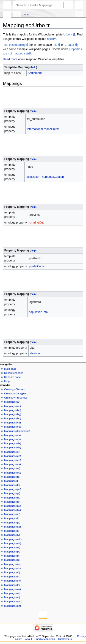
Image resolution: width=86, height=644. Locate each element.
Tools (79, 15)
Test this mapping (14, 45)
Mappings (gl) (12, 493)
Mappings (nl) (12, 547)
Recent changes (14, 373)
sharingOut (36, 223)
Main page (10, 369)
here (50, 39)
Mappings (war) (13, 601)
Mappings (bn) (12, 418)
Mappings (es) (12, 464)
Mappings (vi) (12, 597)
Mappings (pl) (12, 552)
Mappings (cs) (12, 435)
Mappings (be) (12, 410)
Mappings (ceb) (13, 427)
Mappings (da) (12, 443)
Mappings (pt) (12, 556)
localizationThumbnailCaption (45, 177)
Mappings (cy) (12, 439)
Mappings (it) (12, 518)
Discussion (17, 15)
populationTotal (38, 312)
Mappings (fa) (12, 477)
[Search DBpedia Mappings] (39, 5)
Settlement (35, 73)
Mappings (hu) (12, 506)
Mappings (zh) (12, 606)
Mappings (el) (12, 452)
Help (7, 381)
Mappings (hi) (12, 498)
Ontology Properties (16, 398)
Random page (12, 377)
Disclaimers (65, 639)
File (55, 45)
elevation (36, 353)
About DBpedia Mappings (40, 639)
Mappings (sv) (12, 581)
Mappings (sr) (12, 577)
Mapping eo (7, 15)
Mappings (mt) (12, 543)
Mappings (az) (12, 406)
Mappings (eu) (12, 473)
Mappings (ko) (12, 527)
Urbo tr (68, 35)
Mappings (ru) (12, 560)
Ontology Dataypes (15, 393)
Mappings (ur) (12, 593)
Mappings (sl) (12, 572)
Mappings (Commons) (17, 431)
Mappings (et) (12, 468)
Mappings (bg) (12, 414)
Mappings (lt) (12, 531)
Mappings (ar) (12, 402)
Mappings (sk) (12, 568)
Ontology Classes (14, 389)
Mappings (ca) (12, 423)
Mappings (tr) (12, 585)
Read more (10, 59)
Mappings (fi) (12, 481)
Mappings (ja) (12, 523)
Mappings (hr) (12, 502)
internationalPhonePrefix (43, 129)
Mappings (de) (12, 447)
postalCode (37, 266)
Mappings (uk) (12, 589)
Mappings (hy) (12, 510)
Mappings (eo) (12, 460)
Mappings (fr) (12, 485)
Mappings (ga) (12, 489)
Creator (69, 45)
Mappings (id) (12, 514)
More (27, 14)
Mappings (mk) (13, 539)
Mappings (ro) (12, 564)
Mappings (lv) (12, 535)
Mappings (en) (12, 456)
